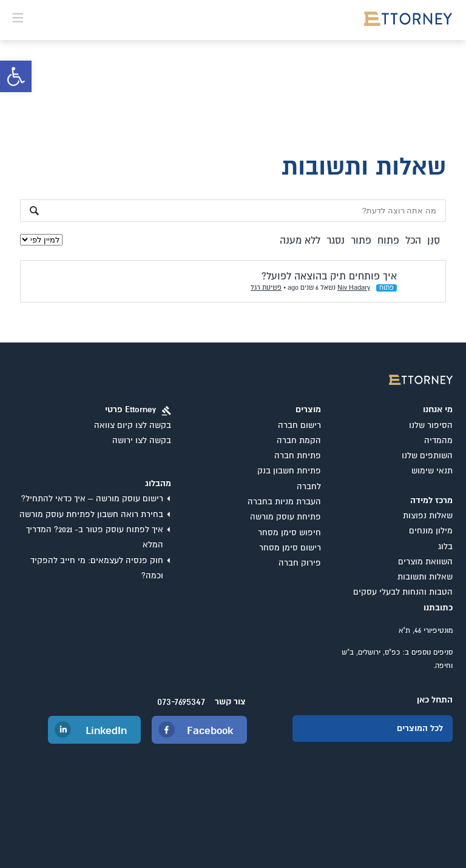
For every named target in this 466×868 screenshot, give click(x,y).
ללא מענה (300, 241)
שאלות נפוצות (428, 516)
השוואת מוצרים (425, 562)
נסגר (336, 241)
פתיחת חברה (298, 456)
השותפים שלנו (427, 456)
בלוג (445, 547)
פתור (361, 241)
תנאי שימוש (432, 471)
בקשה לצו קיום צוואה (133, 426)
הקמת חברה (299, 441)
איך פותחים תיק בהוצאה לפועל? (329, 276)
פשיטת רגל (266, 288)
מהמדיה (438, 441)
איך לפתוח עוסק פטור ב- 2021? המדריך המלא (95, 537)
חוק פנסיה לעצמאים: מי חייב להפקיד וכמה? (97, 568)
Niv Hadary (354, 288)
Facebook (210, 731)
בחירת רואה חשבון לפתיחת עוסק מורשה (91, 515)
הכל (413, 241)
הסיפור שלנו (431, 426)
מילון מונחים (431, 531)
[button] (16, 76)
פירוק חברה (300, 563)
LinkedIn (106, 731)
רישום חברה (299, 426)
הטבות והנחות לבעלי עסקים (403, 592)
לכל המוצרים (420, 729)
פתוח (388, 241)
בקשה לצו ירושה (142, 441)
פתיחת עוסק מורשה (285, 517)
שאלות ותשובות (425, 577)
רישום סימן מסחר (290, 548)
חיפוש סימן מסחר (289, 533)
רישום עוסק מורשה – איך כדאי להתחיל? (92, 499)
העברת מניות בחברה (284, 502)
